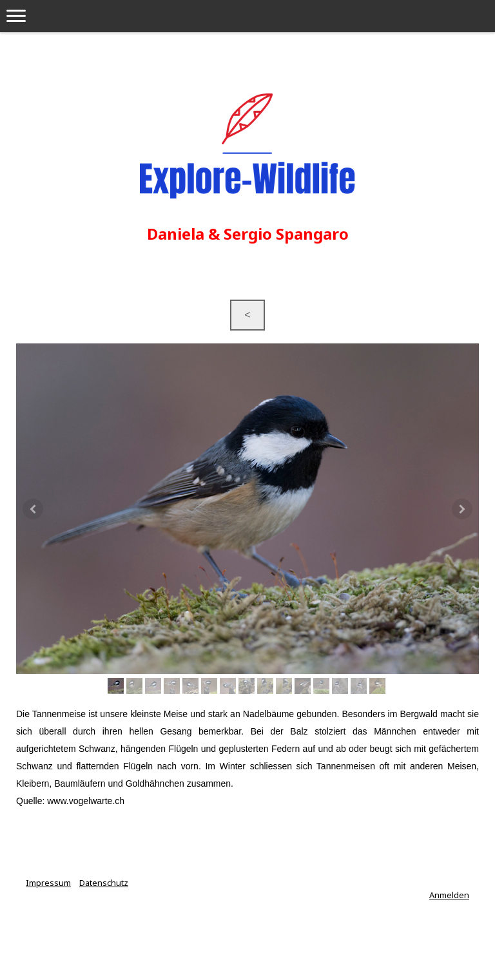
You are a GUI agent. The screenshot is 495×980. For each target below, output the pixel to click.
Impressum (48, 883)
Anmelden (449, 895)
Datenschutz (104, 883)
